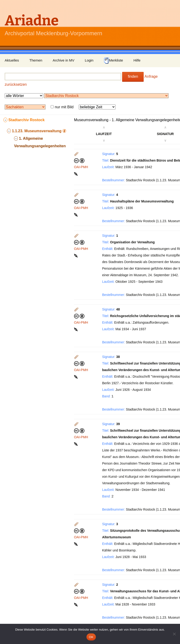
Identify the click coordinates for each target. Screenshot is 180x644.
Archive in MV (64, 60)
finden (133, 76)
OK (91, 637)
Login (89, 60)
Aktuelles (12, 60)
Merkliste (113, 61)
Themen (36, 60)
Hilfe (137, 60)
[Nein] (174, 634)
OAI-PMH (81, 167)
